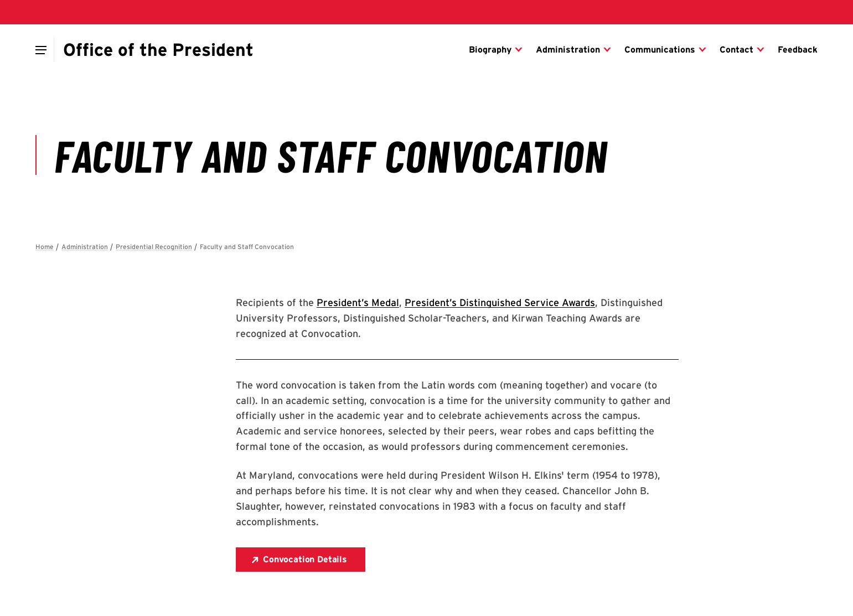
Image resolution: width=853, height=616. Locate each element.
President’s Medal (358, 302)
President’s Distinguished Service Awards (500, 302)
